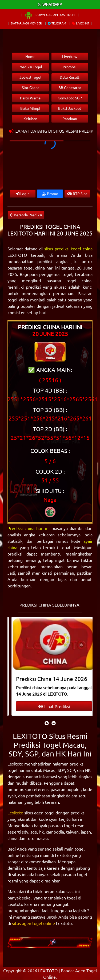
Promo (50, 194)
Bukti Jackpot (70, 108)
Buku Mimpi (30, 108)
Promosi (70, 67)
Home (30, 56)
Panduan (70, 119)
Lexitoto (15, 813)
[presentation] (47, 723)
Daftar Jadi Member (26, 23)
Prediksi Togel (30, 67)
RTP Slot (77, 194)
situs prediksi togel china (68, 249)
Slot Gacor (30, 87)
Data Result (70, 77)
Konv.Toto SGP (70, 98)
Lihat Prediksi (50, 706)
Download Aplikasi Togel (50, 15)
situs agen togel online (33, 923)
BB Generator (70, 87)
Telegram (57, 23)
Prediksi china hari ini (29, 528)
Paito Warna (30, 98)
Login (23, 194)
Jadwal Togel (30, 77)
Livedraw (70, 56)
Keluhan (30, 119)
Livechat (80, 23)
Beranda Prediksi (26, 215)
